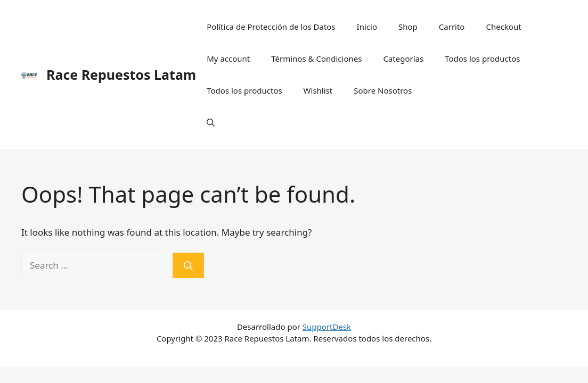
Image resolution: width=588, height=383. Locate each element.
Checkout (503, 27)
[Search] (188, 265)
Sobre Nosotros (383, 90)
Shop (408, 27)
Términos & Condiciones (316, 59)
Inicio (367, 27)
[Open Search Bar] (211, 122)
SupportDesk (327, 327)
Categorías (403, 59)
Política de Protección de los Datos (271, 27)
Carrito (452, 27)
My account (228, 59)
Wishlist (318, 90)
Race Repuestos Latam (121, 74)
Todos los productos (482, 59)
